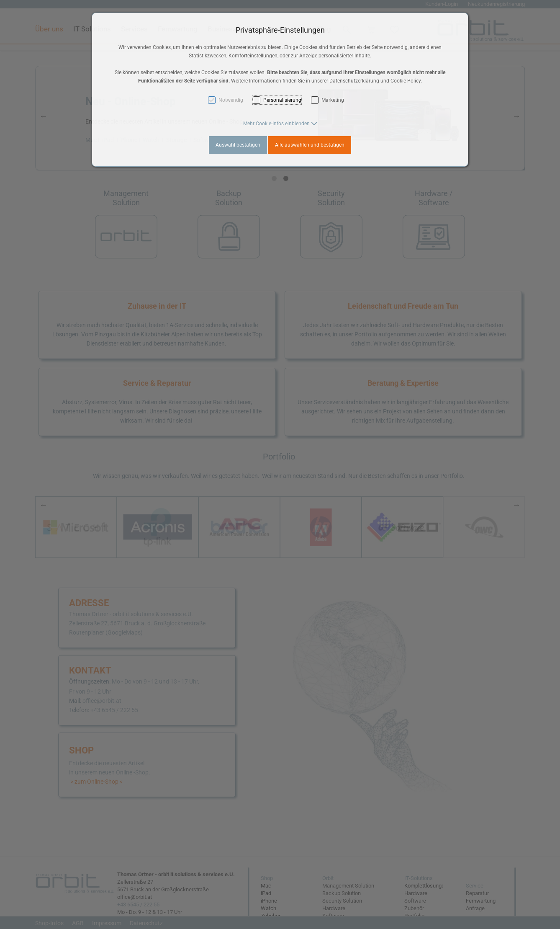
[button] (280, 124)
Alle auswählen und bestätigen (310, 145)
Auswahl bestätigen (238, 145)
